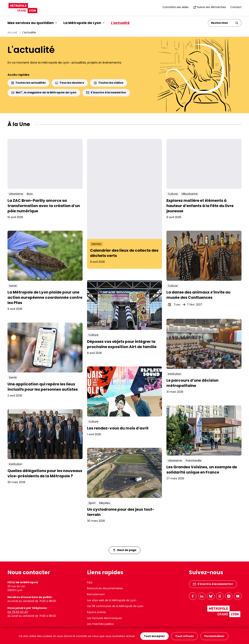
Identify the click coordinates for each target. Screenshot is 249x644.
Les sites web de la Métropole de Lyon (112, 600)
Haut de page (125, 550)
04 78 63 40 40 (18, 612)
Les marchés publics (100, 624)
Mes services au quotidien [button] (32, 23)
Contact (236, 7)
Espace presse (96, 612)
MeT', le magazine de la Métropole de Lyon (44, 92)
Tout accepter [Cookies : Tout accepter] (154, 636)
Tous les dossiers (70, 83)
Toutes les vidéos (109, 83)
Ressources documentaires (105, 588)
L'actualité (120, 23)
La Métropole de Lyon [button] (84, 23)
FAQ (90, 582)
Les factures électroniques (105, 618)
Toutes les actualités (28, 83)
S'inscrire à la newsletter (106, 92)
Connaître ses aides (176, 7)
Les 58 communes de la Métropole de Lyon (115, 606)
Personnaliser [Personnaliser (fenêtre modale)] (214, 636)
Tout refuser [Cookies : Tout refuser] (185, 636)
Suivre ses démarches (210, 7)
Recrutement (96, 594)
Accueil (12, 32)
